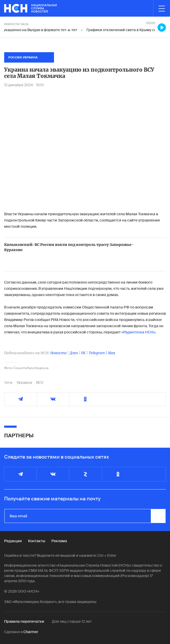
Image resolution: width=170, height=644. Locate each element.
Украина (24, 383)
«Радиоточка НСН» (138, 332)
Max (112, 353)
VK (83, 353)
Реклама (59, 541)
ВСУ (40, 383)
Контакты (37, 541)
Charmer (31, 632)
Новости (58, 353)
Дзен (74, 353)
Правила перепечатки (24, 621)
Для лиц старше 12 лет (72, 621)
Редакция (13, 541)
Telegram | (98, 353)
